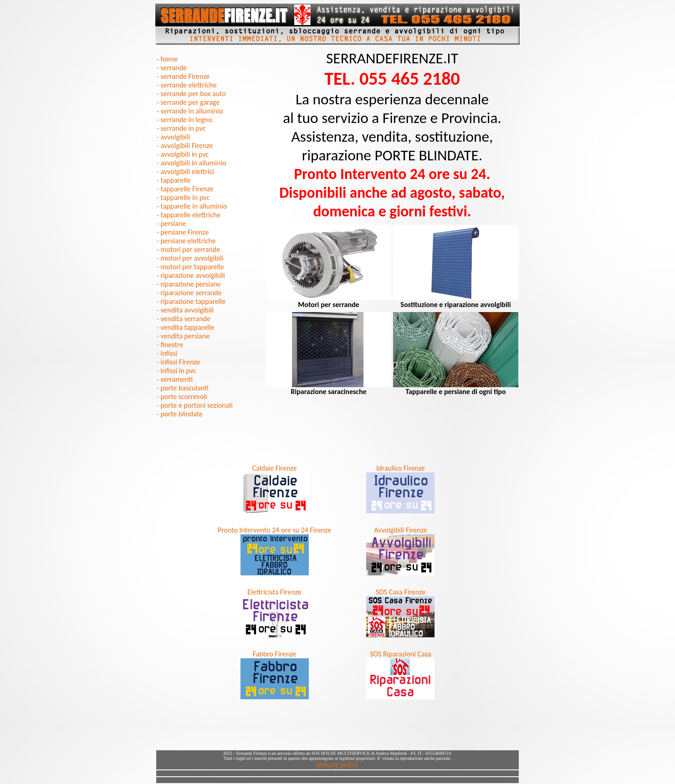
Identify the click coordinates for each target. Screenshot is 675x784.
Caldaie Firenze (275, 468)
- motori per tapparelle (190, 267)
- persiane (171, 223)
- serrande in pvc (181, 128)
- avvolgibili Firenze (185, 146)
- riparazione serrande (189, 293)
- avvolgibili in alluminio (192, 163)
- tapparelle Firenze (185, 189)
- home (167, 59)
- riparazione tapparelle (191, 301)
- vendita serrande (184, 319)
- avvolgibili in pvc (183, 154)
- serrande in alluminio (190, 111)
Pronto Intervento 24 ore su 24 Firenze (274, 530)
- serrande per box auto (191, 94)
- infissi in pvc (176, 371)
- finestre (170, 345)
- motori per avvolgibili (190, 258)
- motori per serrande (188, 249)
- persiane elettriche (186, 241)
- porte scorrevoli (182, 397)
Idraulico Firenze (400, 468)
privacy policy (337, 765)
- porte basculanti (183, 388)
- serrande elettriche (187, 85)
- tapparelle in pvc (183, 197)
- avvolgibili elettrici (185, 172)
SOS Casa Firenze (401, 592)
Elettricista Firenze (274, 592)
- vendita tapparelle (185, 327)
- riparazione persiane (189, 284)
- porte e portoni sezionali (195, 405)
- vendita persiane (183, 336)
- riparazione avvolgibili (191, 275)
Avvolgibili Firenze (400, 530)
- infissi (167, 353)
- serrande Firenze (183, 76)
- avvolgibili (173, 137)
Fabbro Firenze (274, 654)
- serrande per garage (188, 102)
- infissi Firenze (178, 362)
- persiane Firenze (183, 232)
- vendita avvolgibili (185, 310)
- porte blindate (180, 414)
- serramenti (175, 379)
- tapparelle (174, 180)
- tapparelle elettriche (189, 215)
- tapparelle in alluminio (192, 206)
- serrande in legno (184, 120)
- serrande (172, 68)
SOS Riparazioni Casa (401, 654)
